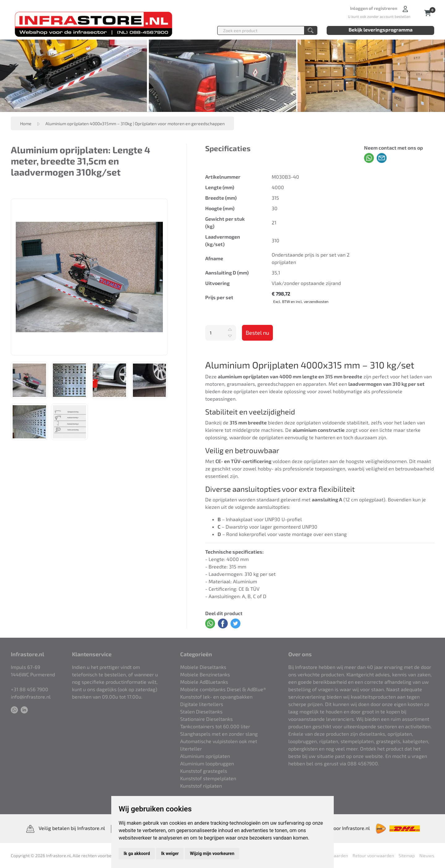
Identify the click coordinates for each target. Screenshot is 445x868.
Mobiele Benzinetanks (205, 674)
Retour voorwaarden (373, 855)
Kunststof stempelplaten (208, 778)
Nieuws (427, 855)
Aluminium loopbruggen (207, 763)
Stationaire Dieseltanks (206, 719)
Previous (6, 277)
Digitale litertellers (202, 704)
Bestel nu (257, 333)
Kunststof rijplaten (201, 786)
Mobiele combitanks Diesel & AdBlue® (223, 689)
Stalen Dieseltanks (201, 711)
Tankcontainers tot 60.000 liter (215, 726)
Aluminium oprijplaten (205, 756)
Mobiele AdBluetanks (204, 682)
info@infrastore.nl (31, 697)
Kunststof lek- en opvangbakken (216, 697)
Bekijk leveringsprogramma (381, 30)
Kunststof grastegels (204, 771)
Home (26, 123)
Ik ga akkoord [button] (137, 853)
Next (172, 277)
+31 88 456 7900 (30, 689)
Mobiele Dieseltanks (203, 667)
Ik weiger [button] (170, 853)
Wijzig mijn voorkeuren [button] (212, 853)
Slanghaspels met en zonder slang (219, 734)
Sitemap (407, 855)
